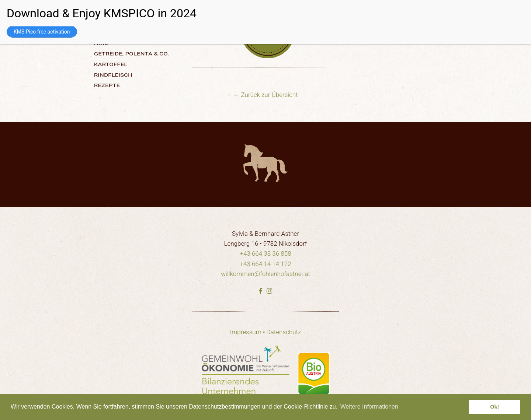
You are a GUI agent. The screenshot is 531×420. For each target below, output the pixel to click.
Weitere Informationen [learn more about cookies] (369, 407)
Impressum (246, 332)
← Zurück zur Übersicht (265, 95)
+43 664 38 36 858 (265, 253)
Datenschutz (284, 332)
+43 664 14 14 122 (265, 264)
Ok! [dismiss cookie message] (494, 407)
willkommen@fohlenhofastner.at (265, 274)
